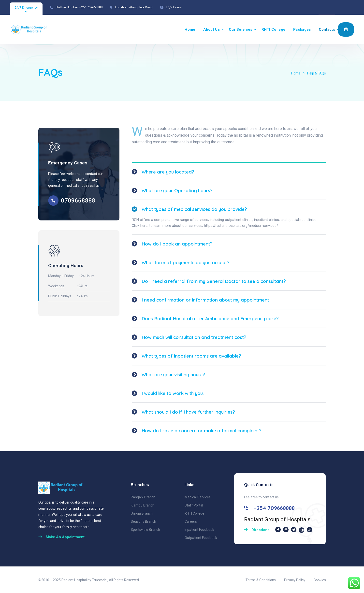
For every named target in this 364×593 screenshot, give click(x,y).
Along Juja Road (141, 7)
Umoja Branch (142, 513)
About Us (211, 29)
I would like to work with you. (173, 393)
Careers (191, 521)
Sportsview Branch (145, 530)
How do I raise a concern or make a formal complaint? (202, 431)
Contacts (327, 29)
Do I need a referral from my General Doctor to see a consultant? (214, 281)
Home (190, 29)
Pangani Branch (143, 497)
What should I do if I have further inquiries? (188, 412)
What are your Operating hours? (177, 190)
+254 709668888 (91, 7)
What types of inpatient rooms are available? (191, 356)
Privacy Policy (295, 580)
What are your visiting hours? (173, 375)
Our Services (241, 29)
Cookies (320, 580)
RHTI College (274, 29)
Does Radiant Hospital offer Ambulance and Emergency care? (210, 318)
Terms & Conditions (261, 580)
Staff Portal (194, 505)
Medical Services (198, 497)
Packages (302, 29)
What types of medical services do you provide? (194, 209)
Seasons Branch (143, 521)
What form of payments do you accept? (186, 262)
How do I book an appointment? (177, 244)
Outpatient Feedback (201, 538)
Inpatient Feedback (199, 530)
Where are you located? (168, 172)
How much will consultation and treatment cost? (194, 337)
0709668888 (78, 201)
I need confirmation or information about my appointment (205, 300)
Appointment (346, 29)
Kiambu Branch (143, 505)
